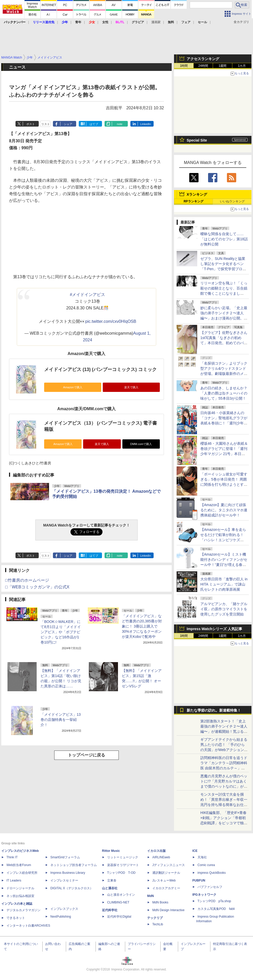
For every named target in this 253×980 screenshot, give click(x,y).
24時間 (203, 66)
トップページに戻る (86, 755)
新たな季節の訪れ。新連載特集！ (214, 710)
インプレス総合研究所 (22, 873)
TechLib (158, 924)
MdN (151, 896)
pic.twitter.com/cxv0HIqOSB (111, 321)
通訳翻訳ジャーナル (166, 873)
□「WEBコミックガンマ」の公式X (37, 587)
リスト (46, 124)
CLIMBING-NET (118, 902)
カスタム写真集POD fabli (216, 909)
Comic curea (206, 865)
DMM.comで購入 (141, 444)
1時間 (184, 66)
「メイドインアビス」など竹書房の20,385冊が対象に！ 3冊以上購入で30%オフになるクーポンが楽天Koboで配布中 (142, 626)
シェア (68, 124)
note (120, 124)
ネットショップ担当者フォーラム (74, 865)
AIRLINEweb (161, 857)
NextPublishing (61, 917)
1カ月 (242, 66)
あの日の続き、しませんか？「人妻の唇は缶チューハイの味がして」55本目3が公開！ (224, 393)
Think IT (12, 857)
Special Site (197, 140)
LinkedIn (146, 124)
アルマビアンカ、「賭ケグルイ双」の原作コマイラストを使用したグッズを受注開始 (224, 609)
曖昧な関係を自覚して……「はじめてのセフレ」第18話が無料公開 (224, 239)
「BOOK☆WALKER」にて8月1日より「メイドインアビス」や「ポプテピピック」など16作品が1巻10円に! (61, 632)
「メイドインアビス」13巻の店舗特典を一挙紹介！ (61, 720)
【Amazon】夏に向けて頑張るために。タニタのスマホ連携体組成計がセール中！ (224, 510)
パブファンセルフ (210, 887)
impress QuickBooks (212, 873)
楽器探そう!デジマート (123, 865)
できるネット (16, 918)
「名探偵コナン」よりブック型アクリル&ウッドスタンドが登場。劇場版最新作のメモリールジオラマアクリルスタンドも (224, 374)
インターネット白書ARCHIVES (28, 926)
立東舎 (112, 880)
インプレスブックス (64, 909)
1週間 (223, 66)
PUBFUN (199, 880)
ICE (195, 851)
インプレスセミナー (64, 880)
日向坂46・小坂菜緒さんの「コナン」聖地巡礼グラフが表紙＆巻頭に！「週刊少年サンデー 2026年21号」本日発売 (224, 423)
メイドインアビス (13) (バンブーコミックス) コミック (100, 369)
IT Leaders (14, 880)
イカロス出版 (156, 851)
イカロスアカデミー (166, 888)
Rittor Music (111, 851)
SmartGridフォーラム (65, 857)
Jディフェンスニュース (169, 865)
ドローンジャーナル (20, 888)
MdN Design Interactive (168, 910)
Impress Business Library (68, 873)
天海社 (202, 857)
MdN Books (160, 902)
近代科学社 (110, 910)
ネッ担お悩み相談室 (20, 896)
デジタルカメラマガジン (23, 910)
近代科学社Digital (119, 917)
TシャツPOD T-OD (121, 873)
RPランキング (193, 201)
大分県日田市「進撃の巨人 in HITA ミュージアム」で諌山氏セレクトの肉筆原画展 (224, 584)
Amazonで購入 (73, 387)
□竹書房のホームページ (27, 580)
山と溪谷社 (110, 888)
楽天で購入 (131, 387)
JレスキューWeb (164, 880)
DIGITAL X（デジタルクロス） (72, 888)
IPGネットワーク (204, 895)
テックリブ (155, 918)
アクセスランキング (203, 59)
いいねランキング (232, 201)
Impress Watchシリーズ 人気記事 (214, 629)
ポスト (31, 124)
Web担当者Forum (19, 865)
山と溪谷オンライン (121, 895)
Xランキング (197, 194)
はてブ (94, 124)
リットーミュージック (123, 857)
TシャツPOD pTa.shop (214, 901)
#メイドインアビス (88, 295)
